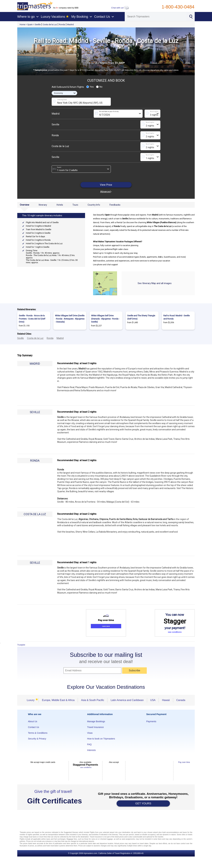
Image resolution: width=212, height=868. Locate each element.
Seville (38, 24)
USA (153, 700)
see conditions (175, 632)
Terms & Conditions (38, 733)
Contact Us (33, 727)
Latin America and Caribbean (127, 700)
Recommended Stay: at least (77, 363)
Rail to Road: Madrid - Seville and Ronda (177, 317)
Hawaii (166, 700)
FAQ (89, 744)
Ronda (62, 24)
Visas (90, 733)
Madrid (70, 24)
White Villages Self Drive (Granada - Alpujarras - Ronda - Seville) (105, 319)
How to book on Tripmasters (101, 739)
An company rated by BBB (66, 8)
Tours (75, 205)
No (99, 87)
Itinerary (43, 205)
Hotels (60, 205)
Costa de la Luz (50, 24)
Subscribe (135, 670)
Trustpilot (21, 645)
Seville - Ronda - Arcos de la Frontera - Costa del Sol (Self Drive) (32, 319)
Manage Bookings (96, 721)
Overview (25, 205)
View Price (106, 185)
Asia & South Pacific (93, 700)
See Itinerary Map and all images (155, 283)
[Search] (156, 17)
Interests (91, 750)
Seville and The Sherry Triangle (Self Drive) (141, 317)
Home (22, 24)
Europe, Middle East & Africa (58, 700)
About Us (33, 721)
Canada (181, 700)
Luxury (31, 700)
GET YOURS (143, 803)
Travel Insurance (95, 727)
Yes (90, 87)
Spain (30, 24)
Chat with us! (120, 8)
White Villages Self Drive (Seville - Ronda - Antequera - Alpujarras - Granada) (70, 319)
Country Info (94, 205)
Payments (151, 721)
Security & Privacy (37, 739)
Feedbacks (115, 205)
